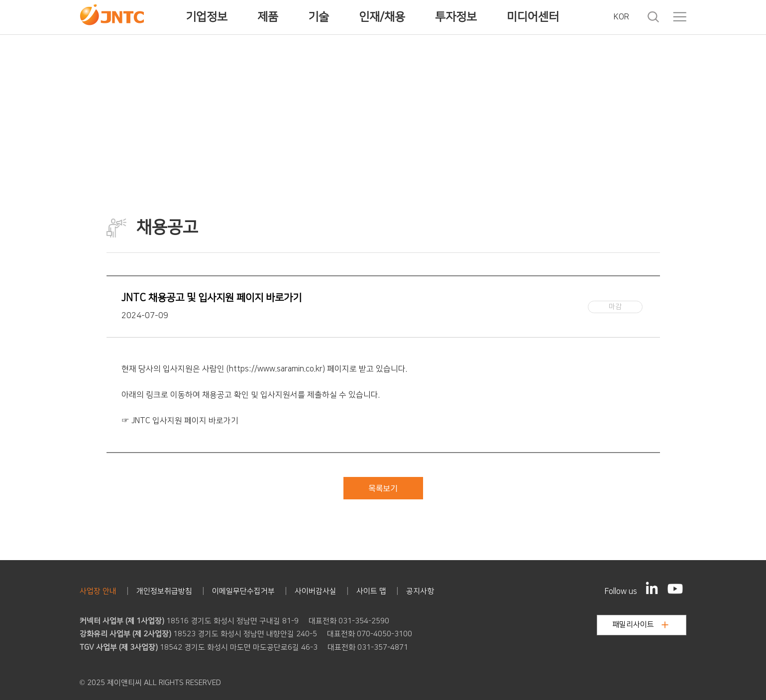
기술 (319, 17)
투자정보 (456, 17)
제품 (268, 17)
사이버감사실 (316, 591)
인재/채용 (382, 17)
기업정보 (207, 17)
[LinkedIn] (652, 588)
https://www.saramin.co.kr (276, 369)
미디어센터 (533, 17)
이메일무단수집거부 (243, 591)
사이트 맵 (371, 591)
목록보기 (383, 488)
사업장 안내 (98, 591)
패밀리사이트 (640, 625)
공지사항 (420, 591)
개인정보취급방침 (164, 591)
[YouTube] (675, 589)
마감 (615, 307)
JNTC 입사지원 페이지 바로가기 (185, 421)
